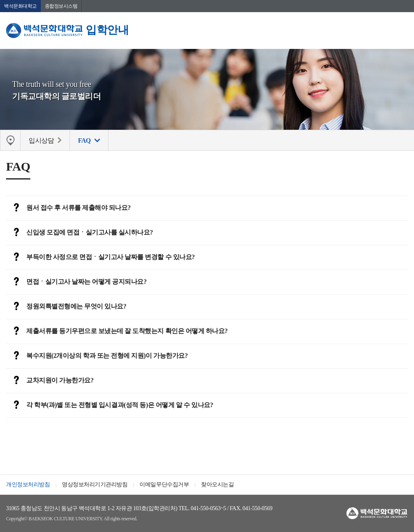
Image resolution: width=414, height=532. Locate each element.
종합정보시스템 (61, 6)
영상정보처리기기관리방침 (95, 484)
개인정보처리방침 (28, 484)
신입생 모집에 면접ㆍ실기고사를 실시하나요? (79, 233)
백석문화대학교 (20, 6)
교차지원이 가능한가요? (50, 381)
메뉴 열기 (402, 30)
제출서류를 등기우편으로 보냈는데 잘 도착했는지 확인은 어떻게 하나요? (117, 331)
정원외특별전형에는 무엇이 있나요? (66, 307)
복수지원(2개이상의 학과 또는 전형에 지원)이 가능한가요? (97, 356)
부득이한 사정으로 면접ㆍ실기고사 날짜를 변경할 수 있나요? (100, 258)
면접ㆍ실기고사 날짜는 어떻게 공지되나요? (76, 282)
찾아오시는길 (217, 484)
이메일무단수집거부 (164, 484)
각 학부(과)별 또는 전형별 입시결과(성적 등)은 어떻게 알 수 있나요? (110, 405)
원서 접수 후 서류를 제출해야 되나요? (68, 208)
